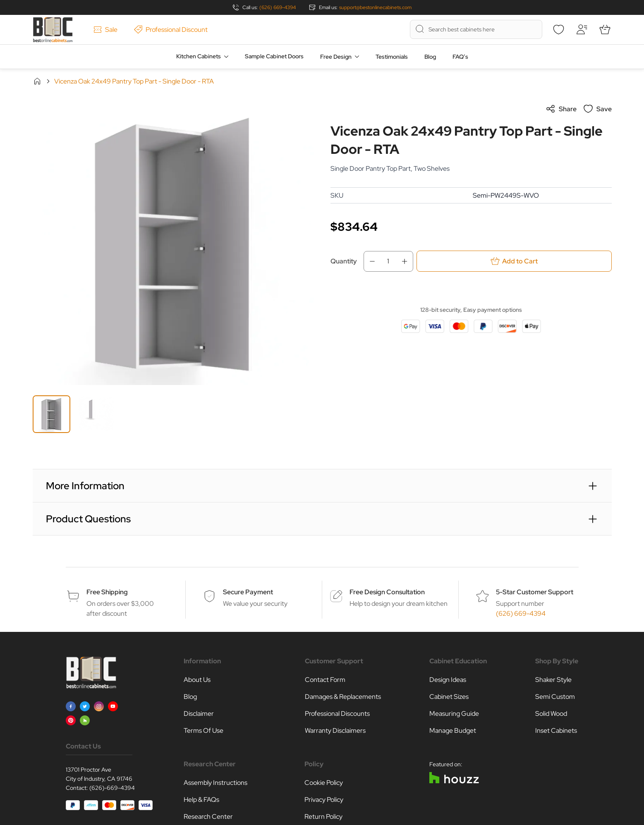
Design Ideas (448, 680)
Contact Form (325, 680)
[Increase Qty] (407, 261)
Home (37, 81)
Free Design (336, 57)
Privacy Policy (324, 800)
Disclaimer (199, 714)
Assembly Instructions (215, 783)
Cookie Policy (324, 783)
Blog (430, 57)
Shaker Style (553, 680)
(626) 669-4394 (278, 7)
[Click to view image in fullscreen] (173, 244)
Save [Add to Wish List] (597, 109)
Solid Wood (551, 714)
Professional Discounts (337, 714)
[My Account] (582, 29)
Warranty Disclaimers (335, 731)
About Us (197, 680)
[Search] (420, 29)
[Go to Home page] (53, 30)
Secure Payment (248, 592)
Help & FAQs (201, 800)
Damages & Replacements (343, 697)
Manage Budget (453, 731)
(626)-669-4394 (112, 788)
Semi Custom (555, 697)
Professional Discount (171, 30)
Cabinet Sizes (449, 697)
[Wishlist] (559, 29)
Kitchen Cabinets (199, 56)
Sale (105, 30)
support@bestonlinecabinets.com (375, 7)
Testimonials (392, 57)
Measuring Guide (454, 714)
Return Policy (323, 817)
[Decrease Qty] (370, 261)
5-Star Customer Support (535, 592)
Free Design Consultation (387, 592)
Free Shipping (107, 592)
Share (561, 109)
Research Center (208, 817)
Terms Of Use (203, 731)
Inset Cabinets (556, 731)
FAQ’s (460, 57)
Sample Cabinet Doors (274, 56)
